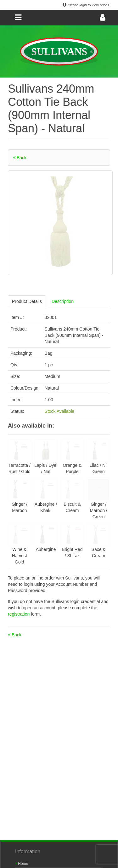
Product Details (27, 301)
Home (22, 864)
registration (19, 614)
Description (63, 301)
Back (20, 158)
